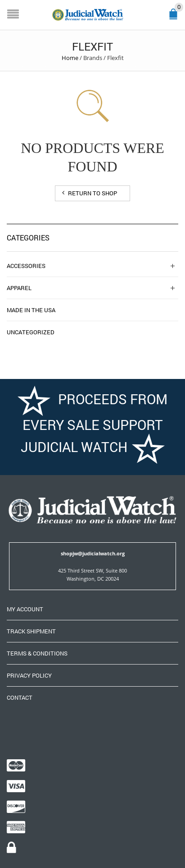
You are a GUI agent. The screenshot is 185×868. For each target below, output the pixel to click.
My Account (25, 609)
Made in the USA (31, 310)
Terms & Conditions (37, 653)
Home (70, 58)
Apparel (19, 288)
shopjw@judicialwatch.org (93, 553)
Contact (20, 697)
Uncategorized (31, 332)
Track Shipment (31, 631)
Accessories (26, 266)
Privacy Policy (29, 675)
